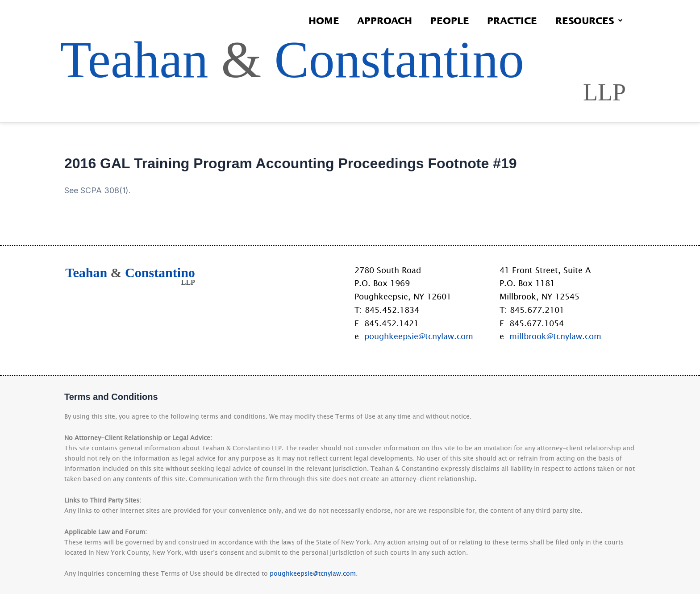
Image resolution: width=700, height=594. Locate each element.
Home (317, 20)
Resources (588, 20)
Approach (379, 20)
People (446, 20)
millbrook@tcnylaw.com (555, 336)
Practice (510, 20)
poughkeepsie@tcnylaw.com (419, 336)
